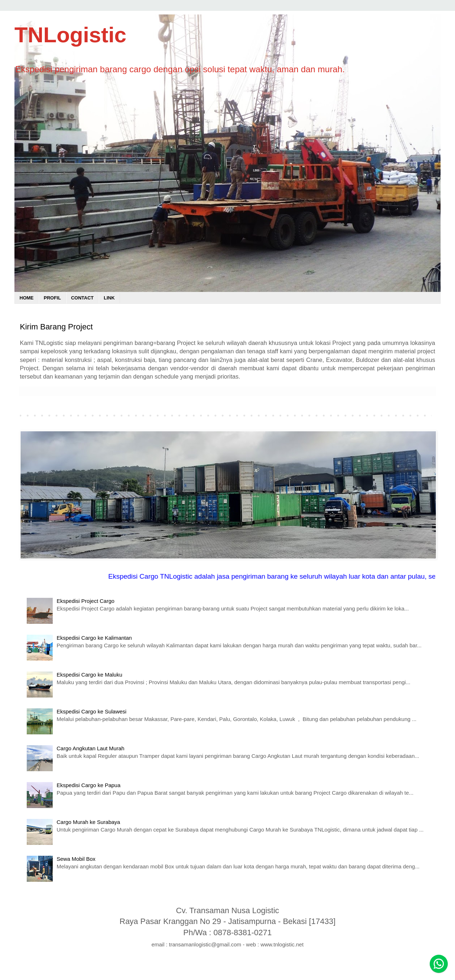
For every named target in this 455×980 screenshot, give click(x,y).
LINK (109, 298)
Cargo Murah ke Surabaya (88, 822)
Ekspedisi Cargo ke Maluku (90, 675)
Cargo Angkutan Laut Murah (91, 748)
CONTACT (83, 298)
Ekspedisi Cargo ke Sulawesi (92, 711)
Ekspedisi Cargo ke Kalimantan (94, 638)
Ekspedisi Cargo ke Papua (89, 785)
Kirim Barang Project (56, 327)
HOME (27, 298)
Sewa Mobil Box (76, 859)
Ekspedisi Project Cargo (86, 601)
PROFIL (52, 298)
